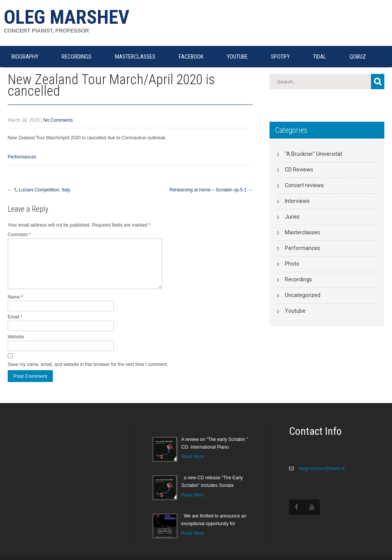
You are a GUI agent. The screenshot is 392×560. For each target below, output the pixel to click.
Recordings (298, 279)
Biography (25, 57)
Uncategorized (303, 295)
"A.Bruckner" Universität (314, 154)
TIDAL (320, 57)
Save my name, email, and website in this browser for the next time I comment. (88, 374)
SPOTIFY (280, 57)
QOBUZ (358, 57)
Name (15, 306)
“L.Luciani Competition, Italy (39, 190)
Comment (19, 235)
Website (16, 346)
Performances (22, 157)
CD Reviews (299, 170)
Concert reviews (304, 185)
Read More (193, 466)
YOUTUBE (237, 57)
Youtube (295, 311)
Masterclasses (302, 232)
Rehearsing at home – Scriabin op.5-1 (211, 190)
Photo (292, 264)
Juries (292, 217)
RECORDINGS (77, 57)
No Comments (58, 120)
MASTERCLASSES (135, 57)
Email (15, 326)
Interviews (297, 201)
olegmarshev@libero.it (321, 478)
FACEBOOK (191, 57)
